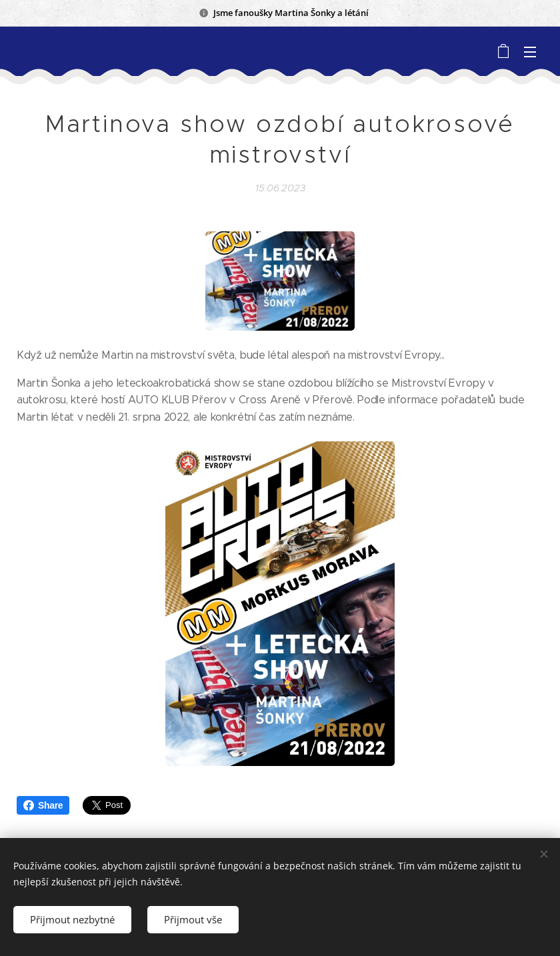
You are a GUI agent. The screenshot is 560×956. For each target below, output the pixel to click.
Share (43, 805)
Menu (530, 52)
